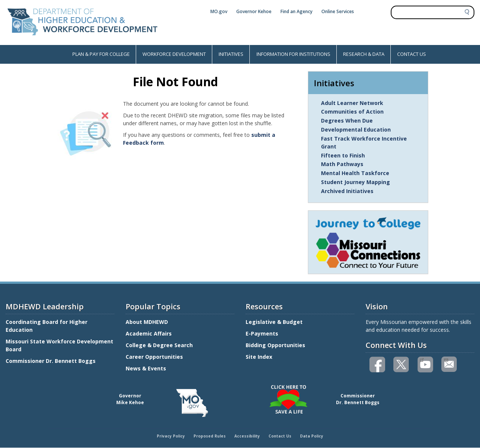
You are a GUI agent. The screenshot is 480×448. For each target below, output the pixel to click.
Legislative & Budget (275, 322)
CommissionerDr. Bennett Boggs (358, 399)
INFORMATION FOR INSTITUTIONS (293, 54)
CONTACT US (412, 54)
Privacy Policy (171, 436)
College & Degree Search (160, 345)
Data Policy (312, 436)
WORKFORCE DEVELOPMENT (174, 54)
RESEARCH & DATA (364, 54)
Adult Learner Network (352, 103)
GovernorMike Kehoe (130, 399)
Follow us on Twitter (402, 365)
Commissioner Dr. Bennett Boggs (51, 361)
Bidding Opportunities (276, 345)
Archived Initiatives (347, 191)
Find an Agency (296, 11)
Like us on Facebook (378, 365)
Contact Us (280, 436)
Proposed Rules (210, 436)
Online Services (338, 11)
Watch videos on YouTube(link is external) (422, 359)
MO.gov (219, 11)
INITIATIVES (231, 54)
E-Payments (262, 333)
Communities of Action (352, 112)
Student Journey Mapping (355, 182)
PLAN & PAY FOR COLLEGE (101, 54)
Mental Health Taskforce (355, 173)
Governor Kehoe (254, 11)
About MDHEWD (147, 322)
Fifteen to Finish (343, 155)
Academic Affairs (149, 333)
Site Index (260, 357)
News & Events (146, 368)
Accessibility (247, 436)
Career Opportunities (154, 357)
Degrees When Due (347, 121)
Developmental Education (356, 130)
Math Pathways (342, 164)
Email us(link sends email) (446, 359)
